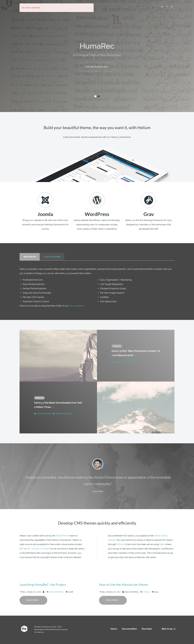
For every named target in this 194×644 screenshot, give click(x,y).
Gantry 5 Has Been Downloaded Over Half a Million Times (58, 405)
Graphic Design (43, 414)
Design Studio (120, 362)
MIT (22, 549)
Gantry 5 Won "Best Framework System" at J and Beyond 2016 (136, 353)
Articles (145, 592)
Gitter (162, 544)
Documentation (130, 629)
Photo (133, 362)
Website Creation (63, 414)
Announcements (56, 592)
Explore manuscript (97, 67)
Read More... (33, 600)
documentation (77, 306)
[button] (95, 96)
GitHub (120, 544)
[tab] (30, 257)
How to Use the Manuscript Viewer (124, 585)
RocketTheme (63, 536)
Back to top (169, 629)
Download (147, 629)
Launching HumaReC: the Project (43, 585)
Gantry (114, 629)
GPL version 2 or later (38, 549)
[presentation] (30, 257)
